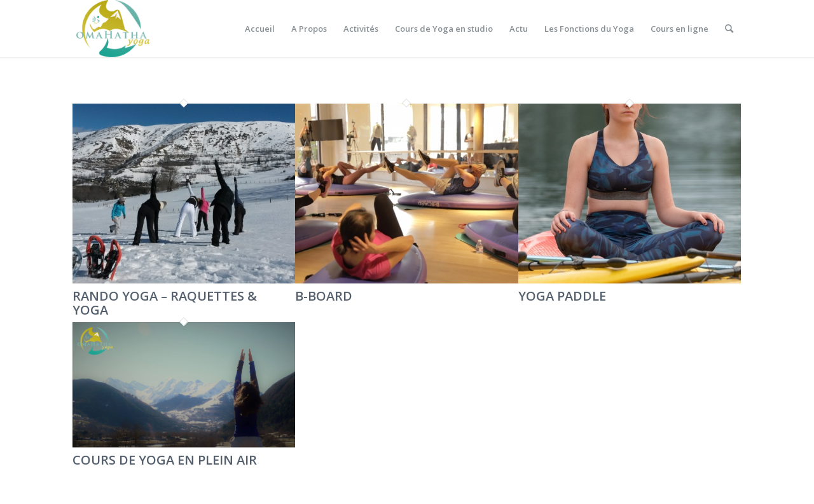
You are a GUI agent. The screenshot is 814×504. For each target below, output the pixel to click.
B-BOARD (324, 296)
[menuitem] (260, 29)
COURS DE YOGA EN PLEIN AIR (165, 460)
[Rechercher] (729, 29)
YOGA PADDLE (562, 296)
